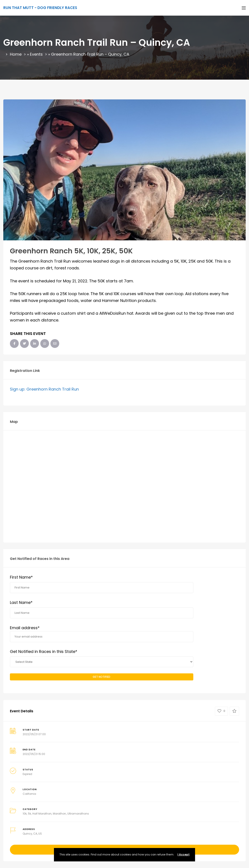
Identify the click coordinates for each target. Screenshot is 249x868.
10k (25, 814)
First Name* (21, 577)
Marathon (59, 814)
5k (30, 814)
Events (36, 54)
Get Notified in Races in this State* (44, 651)
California (29, 794)
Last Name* (21, 602)
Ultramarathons (78, 814)
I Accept (184, 854)
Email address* (102, 634)
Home (16, 54)
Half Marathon (42, 814)
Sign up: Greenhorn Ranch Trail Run (44, 389)
